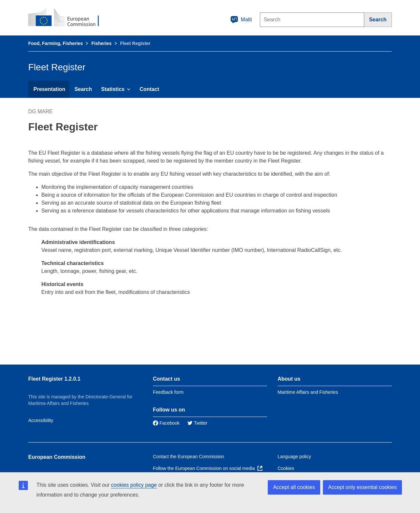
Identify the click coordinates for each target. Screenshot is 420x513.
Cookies (286, 468)
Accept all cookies (294, 487)
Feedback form (168, 392)
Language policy (294, 457)
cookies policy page (134, 485)
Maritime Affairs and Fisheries (308, 392)
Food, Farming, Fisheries (55, 43)
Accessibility (41, 420)
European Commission (57, 457)
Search (83, 89)
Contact (149, 89)
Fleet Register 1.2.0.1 (54, 379)
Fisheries (101, 43)
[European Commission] (68, 18)
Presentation (49, 89)
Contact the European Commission (189, 457)
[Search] (378, 20)
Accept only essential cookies (362, 487)
